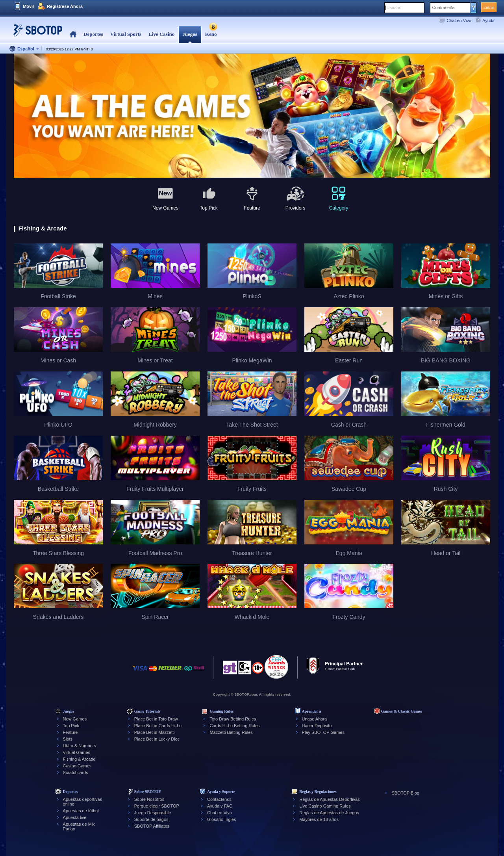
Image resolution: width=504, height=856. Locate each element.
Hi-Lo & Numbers (80, 746)
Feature (70, 732)
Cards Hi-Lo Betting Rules (234, 726)
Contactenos (219, 799)
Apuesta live (75, 817)
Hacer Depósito (317, 726)
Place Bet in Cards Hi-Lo (158, 726)
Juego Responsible (153, 813)
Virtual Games (77, 752)
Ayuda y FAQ (220, 806)
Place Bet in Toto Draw (156, 719)
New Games (75, 719)
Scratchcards (76, 772)
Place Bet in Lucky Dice (157, 739)
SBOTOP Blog (405, 793)
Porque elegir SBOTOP (157, 806)
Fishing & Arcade (79, 759)
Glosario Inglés (221, 819)
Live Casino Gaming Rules (325, 806)
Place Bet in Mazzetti (155, 732)
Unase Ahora (315, 719)
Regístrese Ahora (65, 6)
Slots (68, 739)
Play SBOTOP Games (323, 732)
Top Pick (71, 726)
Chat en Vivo (459, 20)
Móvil (28, 6)
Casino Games (77, 766)
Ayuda (488, 20)
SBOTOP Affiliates (152, 826)
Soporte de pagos (151, 819)
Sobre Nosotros (149, 799)
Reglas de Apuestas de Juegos (329, 813)
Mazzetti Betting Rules (231, 732)
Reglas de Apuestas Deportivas (329, 799)
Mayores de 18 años (319, 819)
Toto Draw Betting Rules (233, 719)
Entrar (489, 7)
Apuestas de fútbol (81, 811)
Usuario (394, 7)
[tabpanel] (252, 116)
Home (73, 34)
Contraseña (444, 7)
